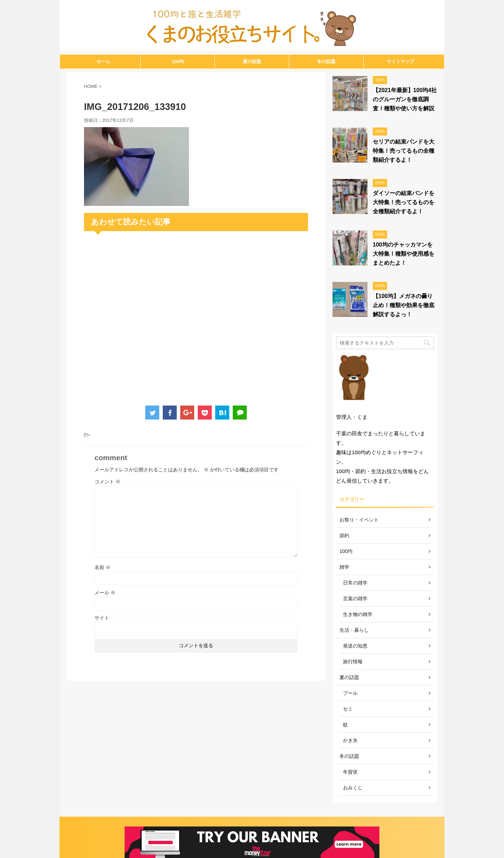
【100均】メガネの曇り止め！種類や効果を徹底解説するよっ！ (404, 305)
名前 (103, 567)
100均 (178, 61)
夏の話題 (252, 61)
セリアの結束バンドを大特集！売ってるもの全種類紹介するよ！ (404, 151)
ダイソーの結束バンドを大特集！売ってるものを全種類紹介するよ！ (404, 202)
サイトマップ (400, 61)
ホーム (103, 61)
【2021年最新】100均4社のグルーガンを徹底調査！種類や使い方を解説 (405, 99)
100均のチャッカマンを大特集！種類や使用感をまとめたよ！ (404, 254)
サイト (102, 618)
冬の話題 (326, 61)
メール (105, 593)
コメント (107, 482)
